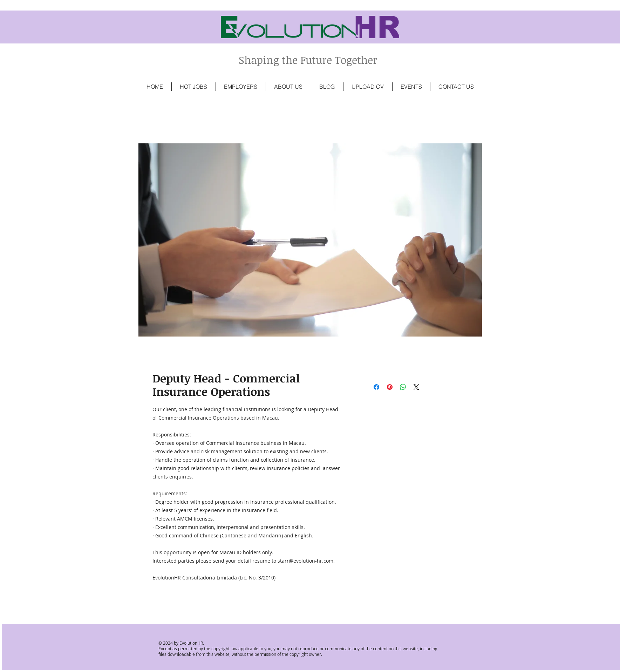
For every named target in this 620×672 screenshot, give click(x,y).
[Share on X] (416, 387)
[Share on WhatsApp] (403, 387)
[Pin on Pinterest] (390, 387)
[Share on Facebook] (376, 387)
